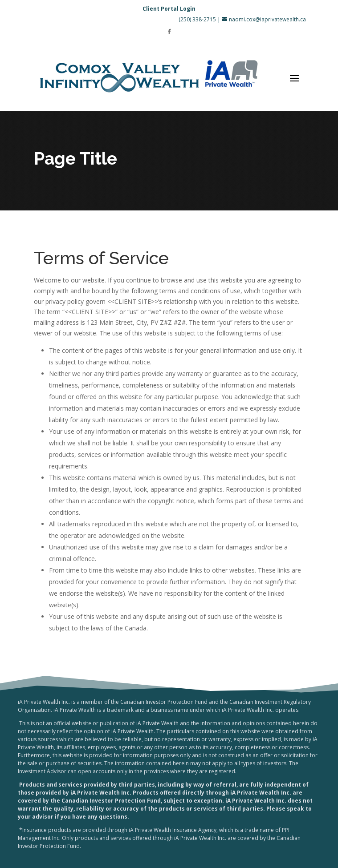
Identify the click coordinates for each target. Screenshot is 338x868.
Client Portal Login (169, 9)
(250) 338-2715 (197, 19)
